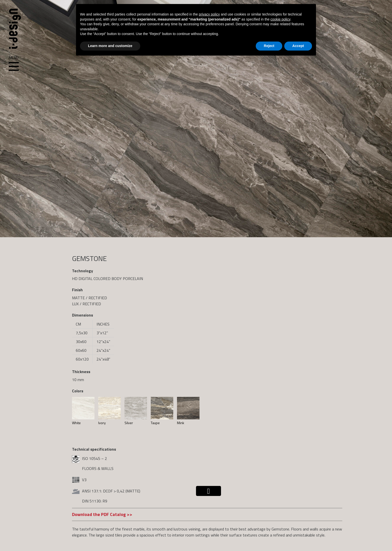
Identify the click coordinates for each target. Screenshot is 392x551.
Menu (14, 64)
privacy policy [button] (209, 14)
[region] (196, 119)
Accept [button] (298, 46)
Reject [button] (269, 46)
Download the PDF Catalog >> (102, 514)
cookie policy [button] (280, 19)
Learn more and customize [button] (110, 46)
